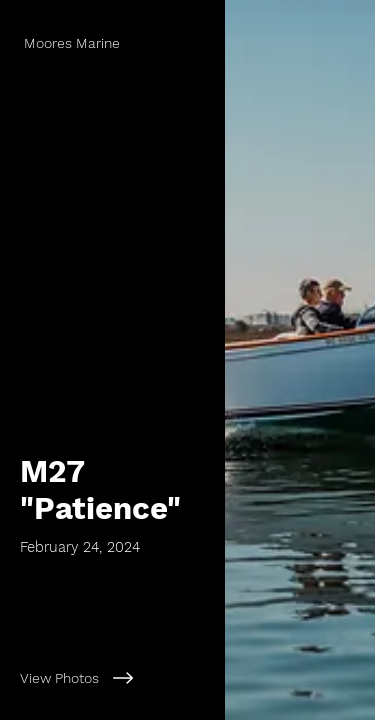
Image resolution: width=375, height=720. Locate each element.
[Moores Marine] (112, 43)
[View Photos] (112, 678)
